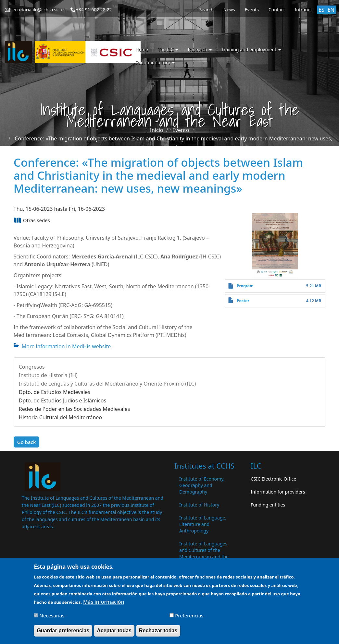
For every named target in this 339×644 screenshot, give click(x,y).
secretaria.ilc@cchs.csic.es (38, 10)
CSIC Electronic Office (273, 479)
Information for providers (278, 492)
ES (321, 10)
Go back (27, 442)
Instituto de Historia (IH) (48, 375)
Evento (181, 130)
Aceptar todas (114, 633)
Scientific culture (155, 62)
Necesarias (52, 618)
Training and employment (251, 49)
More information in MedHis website (66, 346)
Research (200, 49)
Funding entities (268, 505)
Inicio (157, 130)
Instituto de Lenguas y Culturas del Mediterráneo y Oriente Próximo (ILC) (107, 384)
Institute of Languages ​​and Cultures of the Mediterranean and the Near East (204, 553)
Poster (243, 301)
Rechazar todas (158, 633)
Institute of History (199, 505)
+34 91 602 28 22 (94, 10)
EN (331, 10)
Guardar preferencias (63, 633)
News (229, 10)
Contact (277, 10)
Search (206, 10)
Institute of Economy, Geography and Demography (202, 485)
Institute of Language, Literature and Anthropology (203, 524)
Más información (104, 605)
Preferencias (189, 618)
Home (142, 49)
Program (245, 286)
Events (252, 10)
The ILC (168, 49)
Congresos (32, 367)
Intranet (303, 10)
